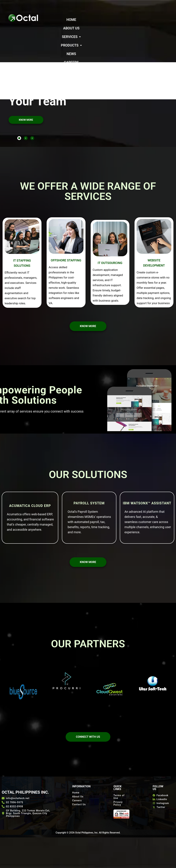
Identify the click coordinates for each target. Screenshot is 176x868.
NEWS (104, 28)
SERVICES (119, 20)
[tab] (19, 104)
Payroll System (89, 469)
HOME (79, 20)
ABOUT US (97, 20)
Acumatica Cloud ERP (30, 472)
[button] (119, 20)
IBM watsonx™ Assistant (147, 469)
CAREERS (122, 28)
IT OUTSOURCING (110, 229)
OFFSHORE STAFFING (66, 226)
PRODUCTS (84, 28)
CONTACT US (101, 37)
